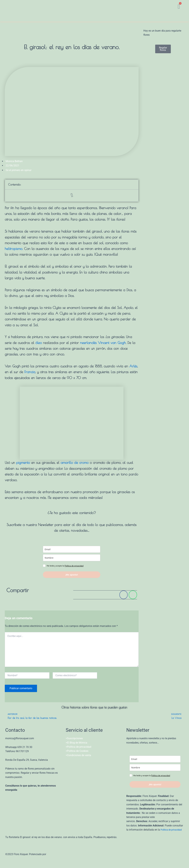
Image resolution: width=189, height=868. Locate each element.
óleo (39, 343)
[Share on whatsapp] (133, 595)
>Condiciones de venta (78, 755)
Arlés (133, 366)
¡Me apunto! (72, 575)
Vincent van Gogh (112, 343)
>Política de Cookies (77, 751)
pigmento (23, 463)
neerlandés (88, 343)
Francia (30, 372)
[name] (72, 558)
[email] (72, 549)
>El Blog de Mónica (76, 743)
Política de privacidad (74, 566)
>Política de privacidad (78, 747)
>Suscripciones (74, 738)
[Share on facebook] (124, 595)
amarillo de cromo (75, 463)
